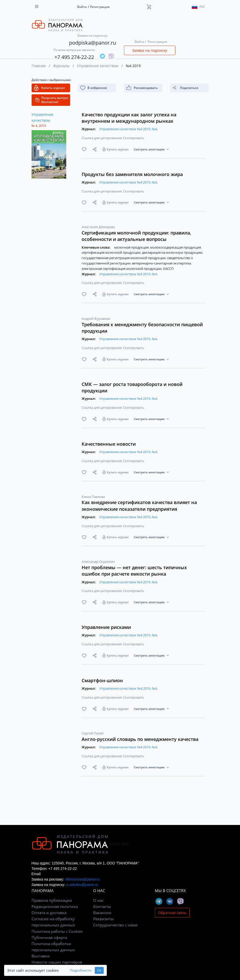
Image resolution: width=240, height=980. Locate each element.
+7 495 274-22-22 (74, 57)
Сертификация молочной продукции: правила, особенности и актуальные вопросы (136, 236)
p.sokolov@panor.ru (82, 885)
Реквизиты (103, 919)
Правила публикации (52, 900)
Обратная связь (172, 913)
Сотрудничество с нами (116, 925)
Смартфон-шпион (102, 680)
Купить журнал (118, 149)
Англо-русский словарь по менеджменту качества (140, 739)
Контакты (102, 906)
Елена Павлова (93, 497)
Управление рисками (106, 627)
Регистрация (100, 7)
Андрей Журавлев (96, 319)
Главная (39, 66)
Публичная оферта (49, 937)
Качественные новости (109, 444)
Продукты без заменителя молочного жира (132, 174)
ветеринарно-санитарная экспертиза (162, 263)
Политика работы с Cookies (57, 931)
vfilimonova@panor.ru (83, 879)
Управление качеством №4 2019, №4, (128, 129)
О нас (98, 900)
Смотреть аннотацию (149, 149)
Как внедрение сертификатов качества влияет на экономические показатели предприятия (139, 506)
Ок (99, 970)
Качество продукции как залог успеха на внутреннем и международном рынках (129, 118)
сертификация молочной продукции (111, 252)
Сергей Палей (93, 733)
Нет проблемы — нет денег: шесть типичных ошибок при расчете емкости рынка (134, 571)
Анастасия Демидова (98, 227)
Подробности (81, 970)
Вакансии (102, 913)
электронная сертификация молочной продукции (122, 269)
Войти (82, 7)
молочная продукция (132, 247)
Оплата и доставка (49, 913)
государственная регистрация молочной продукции (124, 258)
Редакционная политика (55, 906)
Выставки (41, 956)
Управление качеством (98, 66)
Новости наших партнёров (57, 962)
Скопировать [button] (134, 138)
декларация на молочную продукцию (173, 252)
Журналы (61, 66)
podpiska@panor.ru (93, 43)
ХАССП (168, 269)
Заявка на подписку (150, 50)
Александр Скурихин (98, 562)
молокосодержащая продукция (176, 247)
